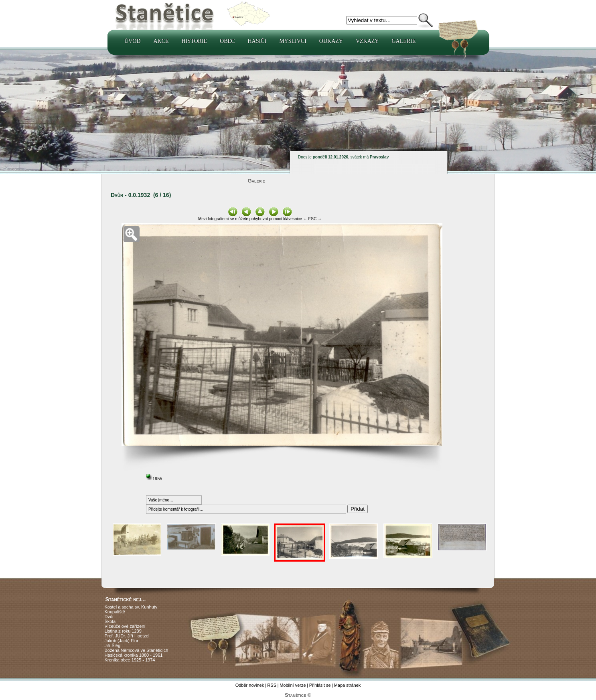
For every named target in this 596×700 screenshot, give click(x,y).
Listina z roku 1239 (123, 631)
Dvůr (109, 617)
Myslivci (293, 41)
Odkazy (331, 41)
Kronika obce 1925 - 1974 (130, 660)
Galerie (403, 41)
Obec (227, 41)
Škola (110, 621)
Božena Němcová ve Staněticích (137, 650)
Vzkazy (367, 41)
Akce (161, 41)
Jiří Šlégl (113, 645)
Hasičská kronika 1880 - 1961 (134, 655)
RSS (272, 685)
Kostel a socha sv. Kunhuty (131, 607)
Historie (195, 41)
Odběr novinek (250, 685)
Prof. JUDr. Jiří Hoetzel (127, 636)
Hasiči (257, 41)
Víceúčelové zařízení (125, 626)
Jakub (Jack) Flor (122, 641)
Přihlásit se (320, 685)
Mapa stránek (348, 685)
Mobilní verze (293, 685)
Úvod (132, 41)
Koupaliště (115, 612)
